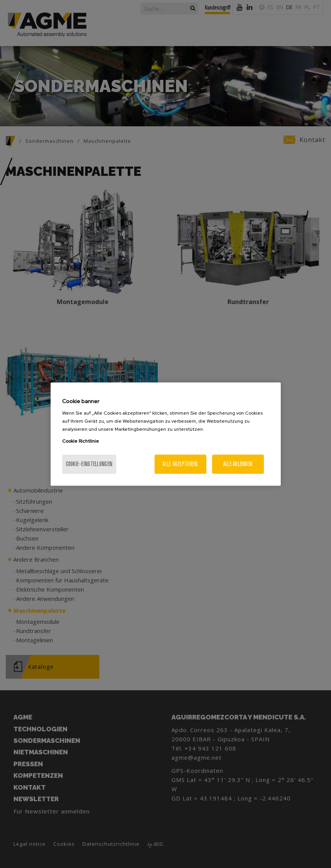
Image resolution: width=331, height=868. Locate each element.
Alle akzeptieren (180, 464)
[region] (166, 434)
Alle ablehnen (238, 464)
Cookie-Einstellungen (89, 464)
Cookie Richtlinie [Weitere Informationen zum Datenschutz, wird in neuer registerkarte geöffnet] (81, 441)
